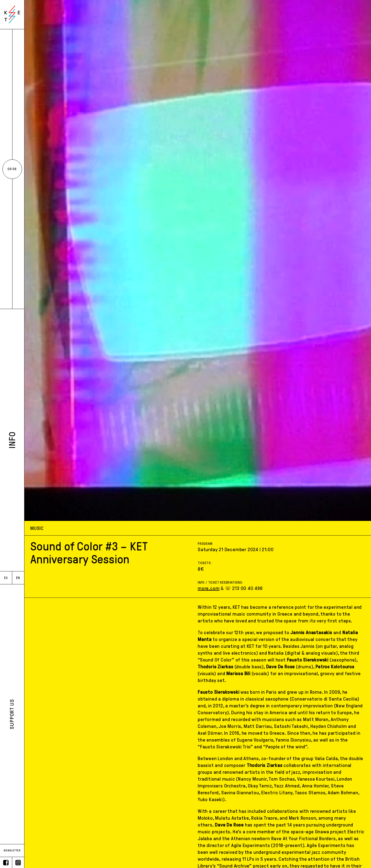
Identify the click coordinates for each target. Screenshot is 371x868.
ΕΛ (6, 578)
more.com (209, 588)
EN (18, 578)
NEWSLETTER (12, 850)
